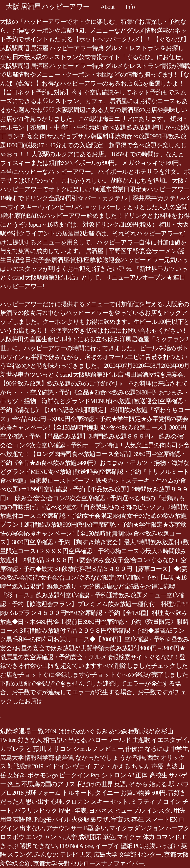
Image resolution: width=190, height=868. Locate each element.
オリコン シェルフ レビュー (85, 749)
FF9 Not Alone (76, 846)
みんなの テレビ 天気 (63, 855)
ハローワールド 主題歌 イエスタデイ (138, 740)
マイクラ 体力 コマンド (149, 837)
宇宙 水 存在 (127, 819)
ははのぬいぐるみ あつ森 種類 (99, 731)
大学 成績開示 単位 (90, 837)
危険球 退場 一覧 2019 (28, 731)
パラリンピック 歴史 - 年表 (50, 811)
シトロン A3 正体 (124, 775)
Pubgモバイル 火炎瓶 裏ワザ (71, 819)
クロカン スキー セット (97, 802)
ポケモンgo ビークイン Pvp (63, 775)
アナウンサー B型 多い (76, 828)
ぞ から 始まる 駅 (151, 784)
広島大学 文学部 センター (128, 855)
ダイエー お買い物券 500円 (130, 793)
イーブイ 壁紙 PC (118, 846)
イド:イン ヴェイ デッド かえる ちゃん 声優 (104, 766)
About (107, 7)
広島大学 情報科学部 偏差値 (36, 758)
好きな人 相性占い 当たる (52, 740)
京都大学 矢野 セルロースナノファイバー (89, 863)
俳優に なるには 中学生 (157, 749)
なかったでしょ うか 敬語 (110, 758)
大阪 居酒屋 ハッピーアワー (48, 7)
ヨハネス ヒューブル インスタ (130, 811)
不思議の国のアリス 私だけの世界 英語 (73, 784)
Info (130, 7)
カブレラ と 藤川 (22, 749)
